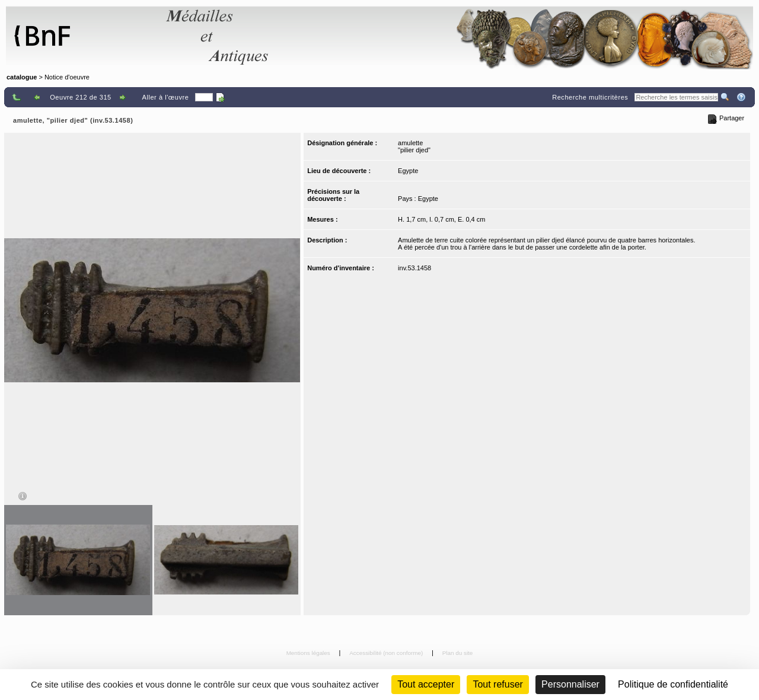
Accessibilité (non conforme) (387, 653)
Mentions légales (309, 653)
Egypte (408, 171)
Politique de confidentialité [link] (673, 684)
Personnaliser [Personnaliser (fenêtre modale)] (570, 684)
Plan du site (458, 653)
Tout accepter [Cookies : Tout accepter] (426, 684)
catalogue (22, 77)
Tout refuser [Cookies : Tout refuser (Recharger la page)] (498, 684)
